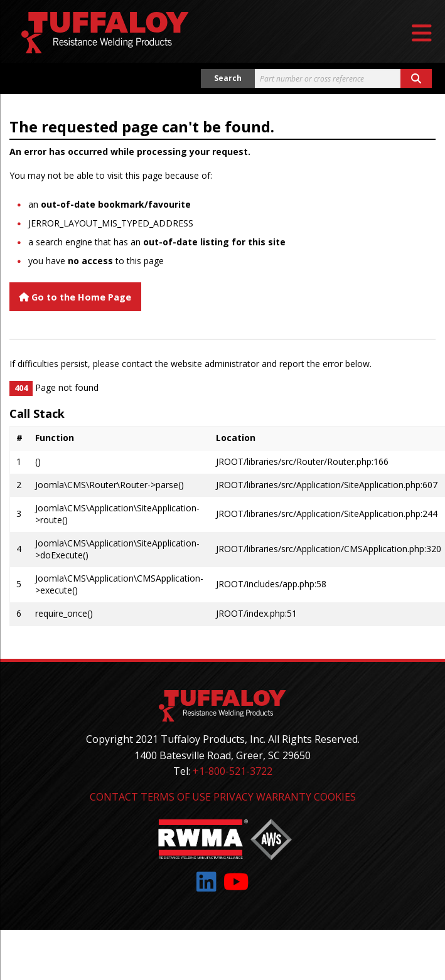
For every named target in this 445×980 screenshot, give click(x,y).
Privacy (233, 797)
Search (228, 78)
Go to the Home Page (75, 297)
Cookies (335, 797)
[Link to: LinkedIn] (206, 882)
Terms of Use (176, 797)
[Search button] (416, 78)
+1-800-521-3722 (233, 771)
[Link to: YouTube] (236, 882)
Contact (114, 797)
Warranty (284, 797)
